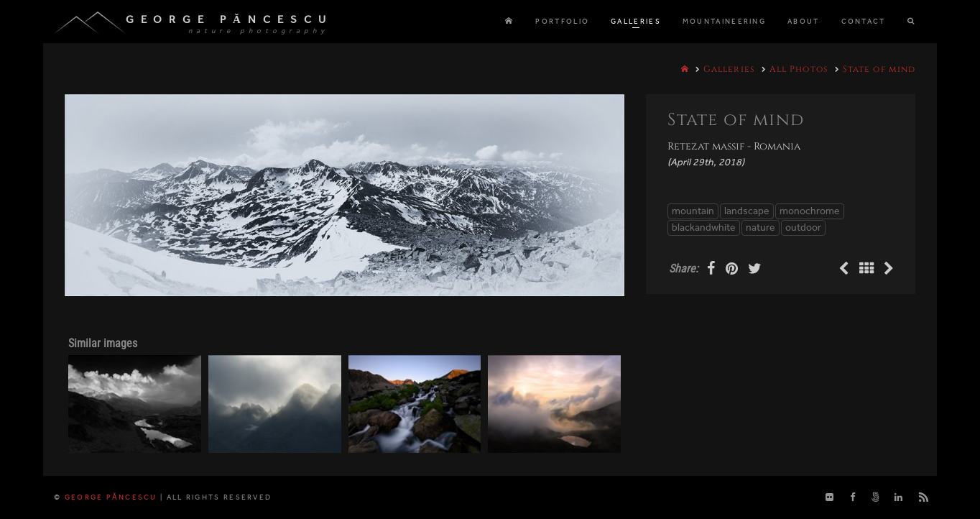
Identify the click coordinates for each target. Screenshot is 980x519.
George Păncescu (229, 19)
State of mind (879, 69)
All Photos (799, 69)
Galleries (729, 69)
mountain (693, 211)
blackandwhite (704, 228)
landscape (747, 211)
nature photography (258, 31)
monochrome (810, 211)
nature (761, 228)
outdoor (803, 228)
